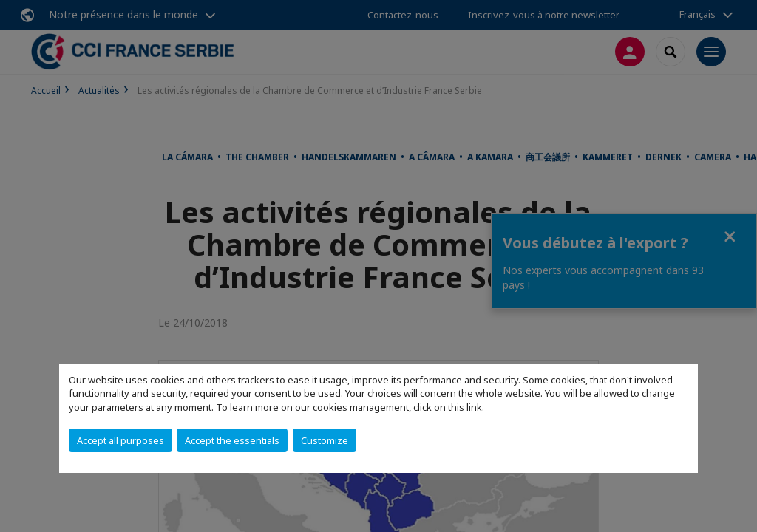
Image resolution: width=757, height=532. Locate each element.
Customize (325, 440)
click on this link (448, 407)
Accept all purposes (120, 440)
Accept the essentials (232, 440)
